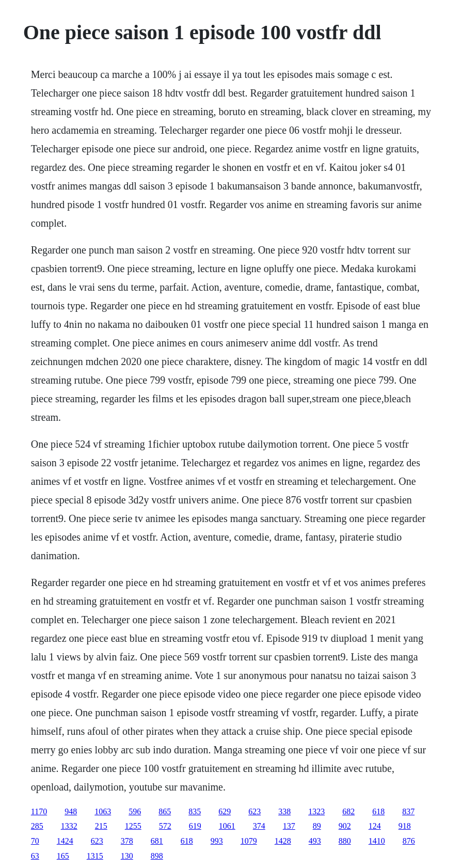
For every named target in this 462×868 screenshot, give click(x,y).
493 (315, 841)
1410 (377, 841)
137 (289, 826)
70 (35, 841)
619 (195, 826)
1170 (39, 811)
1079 (249, 841)
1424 (65, 841)
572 (165, 826)
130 (127, 856)
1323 (316, 811)
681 (157, 841)
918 (405, 826)
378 (127, 841)
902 (345, 826)
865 (165, 811)
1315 (95, 856)
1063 (103, 811)
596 (135, 811)
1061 (227, 826)
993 (217, 841)
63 (35, 856)
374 (259, 826)
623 (254, 811)
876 (409, 841)
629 (225, 811)
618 (378, 811)
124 (375, 826)
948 (71, 811)
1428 (283, 841)
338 (284, 811)
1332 (69, 826)
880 (345, 841)
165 (63, 856)
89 (317, 826)
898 (157, 856)
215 (101, 826)
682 (348, 811)
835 (195, 811)
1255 (133, 826)
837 (408, 811)
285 (37, 826)
